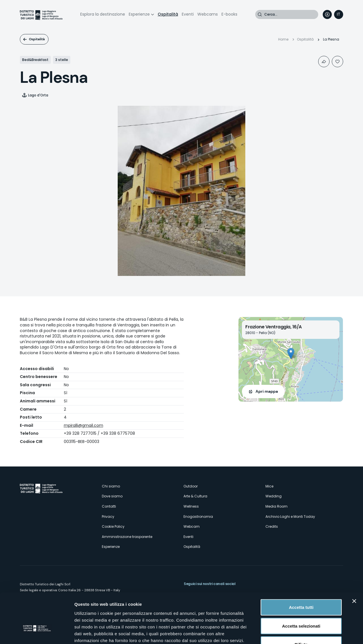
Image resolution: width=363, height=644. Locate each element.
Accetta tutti (301, 570)
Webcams (208, 14)
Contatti (109, 506)
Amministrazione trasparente (127, 537)
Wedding (274, 496)
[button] (291, 353)
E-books (229, 14)
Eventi (188, 14)
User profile (327, 14)
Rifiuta (301, 607)
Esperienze (139, 14)
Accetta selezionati (301, 588)
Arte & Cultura (195, 496)
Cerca (260, 14)
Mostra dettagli (298, 633)
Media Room (277, 506)
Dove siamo (112, 496)
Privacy (108, 517)
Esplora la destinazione (103, 14)
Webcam (192, 526)
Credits (272, 526)
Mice (269, 486)
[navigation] (339, 14)
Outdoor (191, 486)
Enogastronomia (198, 517)
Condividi (324, 62)
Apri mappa (267, 391)
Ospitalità (168, 14)
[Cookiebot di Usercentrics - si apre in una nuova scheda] (37, 633)
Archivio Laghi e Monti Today (290, 517)
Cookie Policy (113, 526)
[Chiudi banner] (354, 563)
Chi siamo (111, 486)
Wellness (191, 506)
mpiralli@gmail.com (84, 425)
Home (283, 39)
